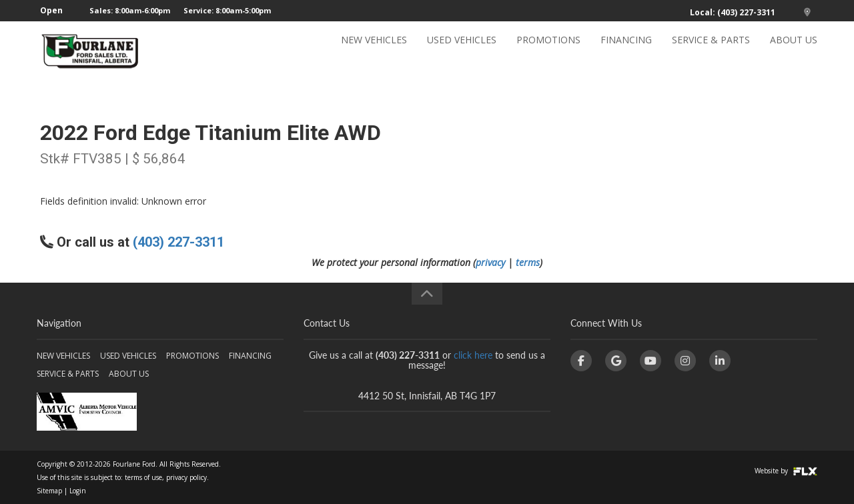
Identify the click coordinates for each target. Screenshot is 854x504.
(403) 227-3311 (178, 242)
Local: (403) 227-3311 (733, 12)
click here (473, 355)
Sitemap (49, 491)
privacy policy (186, 477)
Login (78, 491)
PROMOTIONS (548, 51)
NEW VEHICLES (374, 51)
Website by (786, 471)
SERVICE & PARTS (711, 51)
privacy (490, 262)
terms (528, 262)
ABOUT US (794, 51)
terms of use (143, 477)
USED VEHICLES (462, 51)
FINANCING (626, 51)
